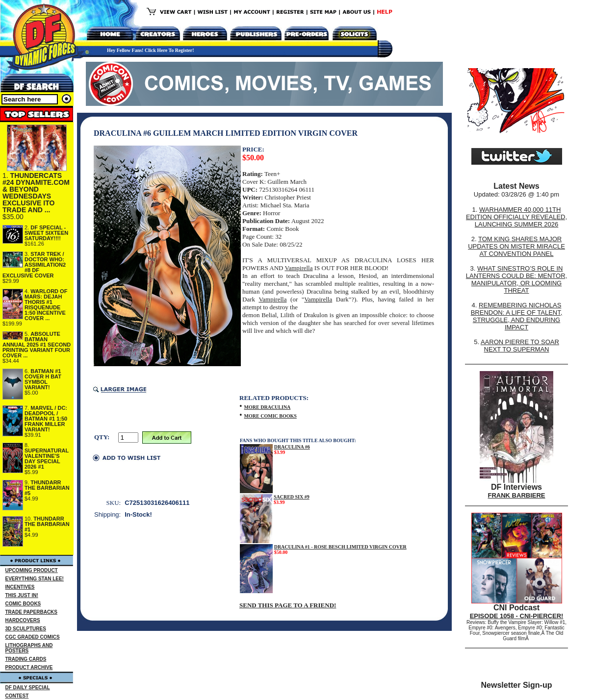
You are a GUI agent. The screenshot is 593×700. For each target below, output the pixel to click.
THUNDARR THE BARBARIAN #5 (47, 488)
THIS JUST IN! (22, 595)
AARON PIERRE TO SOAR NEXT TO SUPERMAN (520, 346)
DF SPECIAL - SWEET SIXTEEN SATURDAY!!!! (46, 233)
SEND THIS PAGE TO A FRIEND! (288, 605)
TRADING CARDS (26, 659)
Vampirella (298, 268)
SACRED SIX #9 (292, 497)
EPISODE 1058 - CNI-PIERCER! (517, 616)
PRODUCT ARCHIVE (29, 667)
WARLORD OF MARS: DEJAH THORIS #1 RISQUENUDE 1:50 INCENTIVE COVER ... (46, 305)
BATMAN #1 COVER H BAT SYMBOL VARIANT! (43, 379)
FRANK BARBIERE (517, 495)
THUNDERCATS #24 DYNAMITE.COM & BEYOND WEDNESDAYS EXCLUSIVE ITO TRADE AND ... (36, 193)
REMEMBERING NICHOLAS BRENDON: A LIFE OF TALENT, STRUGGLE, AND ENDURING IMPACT (517, 316)
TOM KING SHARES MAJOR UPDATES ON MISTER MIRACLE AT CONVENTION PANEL (516, 246)
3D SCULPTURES (26, 629)
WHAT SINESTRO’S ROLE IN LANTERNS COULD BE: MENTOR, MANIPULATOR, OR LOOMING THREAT (516, 279)
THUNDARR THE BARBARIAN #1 (47, 524)
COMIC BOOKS (23, 604)
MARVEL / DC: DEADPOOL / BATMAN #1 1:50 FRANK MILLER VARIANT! (46, 419)
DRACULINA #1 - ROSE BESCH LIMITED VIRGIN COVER (340, 547)
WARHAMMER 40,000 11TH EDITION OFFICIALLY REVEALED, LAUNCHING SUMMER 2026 (516, 217)
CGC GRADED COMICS (33, 637)
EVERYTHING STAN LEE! (35, 579)
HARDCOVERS (23, 620)
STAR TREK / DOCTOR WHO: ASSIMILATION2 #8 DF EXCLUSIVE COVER (34, 265)
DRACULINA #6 (292, 447)
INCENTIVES (20, 587)
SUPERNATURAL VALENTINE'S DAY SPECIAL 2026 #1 (47, 459)
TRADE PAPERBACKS (32, 612)
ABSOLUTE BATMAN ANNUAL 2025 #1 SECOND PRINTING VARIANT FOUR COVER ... (37, 345)
